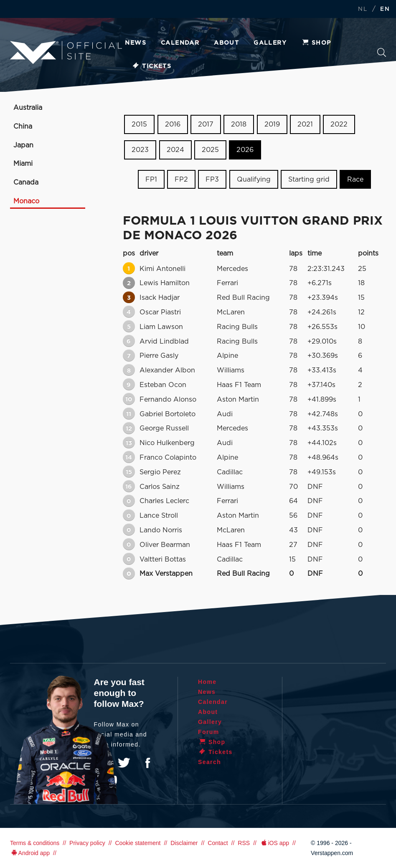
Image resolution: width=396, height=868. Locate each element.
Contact (218, 843)
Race (355, 179)
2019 (272, 124)
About (226, 43)
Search (382, 52)
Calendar (180, 43)
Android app (30, 853)
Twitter (124, 763)
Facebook (147, 763)
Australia (28, 108)
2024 (175, 150)
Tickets (151, 66)
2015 (139, 124)
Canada (26, 182)
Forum (209, 732)
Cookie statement (138, 843)
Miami (23, 164)
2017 (206, 124)
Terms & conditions (35, 843)
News (136, 43)
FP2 (181, 179)
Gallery (270, 43)
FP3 (212, 179)
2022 (339, 124)
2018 (239, 124)
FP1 (151, 179)
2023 (140, 150)
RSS (244, 843)
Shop (316, 43)
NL (363, 9)
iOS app (274, 843)
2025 (210, 150)
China (23, 127)
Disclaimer (184, 843)
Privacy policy (87, 843)
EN (385, 9)
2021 (305, 124)
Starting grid (309, 179)
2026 (245, 150)
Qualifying (254, 179)
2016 (173, 124)
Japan (23, 145)
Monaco (26, 201)
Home (207, 682)
